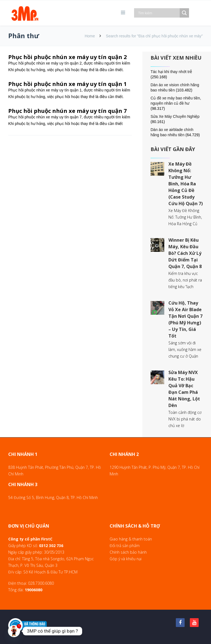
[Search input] (158, 13)
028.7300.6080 (41, 583)
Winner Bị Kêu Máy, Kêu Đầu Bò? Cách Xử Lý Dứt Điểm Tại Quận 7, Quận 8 (185, 253)
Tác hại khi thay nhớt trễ (171, 72)
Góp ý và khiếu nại (126, 559)
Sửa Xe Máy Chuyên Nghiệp (175, 116)
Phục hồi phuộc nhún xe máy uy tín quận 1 (67, 84)
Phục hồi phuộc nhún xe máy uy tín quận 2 (67, 57)
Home (90, 36)
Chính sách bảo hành (128, 552)
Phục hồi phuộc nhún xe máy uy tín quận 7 (67, 111)
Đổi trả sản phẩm (125, 546)
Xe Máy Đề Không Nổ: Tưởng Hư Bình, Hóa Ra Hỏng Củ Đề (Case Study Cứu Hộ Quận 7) (186, 184)
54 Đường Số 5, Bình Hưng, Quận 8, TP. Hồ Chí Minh (53, 497)
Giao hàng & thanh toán (131, 539)
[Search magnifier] (184, 13)
